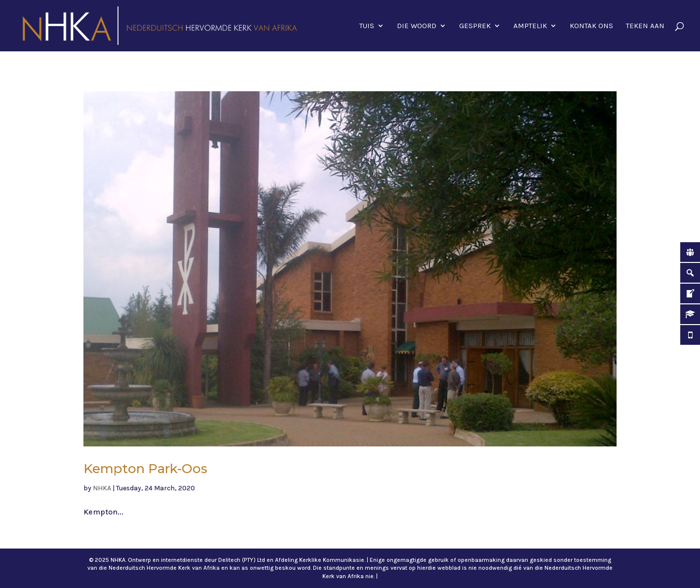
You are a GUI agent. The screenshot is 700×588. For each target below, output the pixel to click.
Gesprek (475, 26)
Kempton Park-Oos (145, 469)
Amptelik (530, 26)
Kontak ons (591, 26)
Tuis (367, 26)
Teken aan (645, 26)
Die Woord (417, 26)
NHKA (102, 488)
